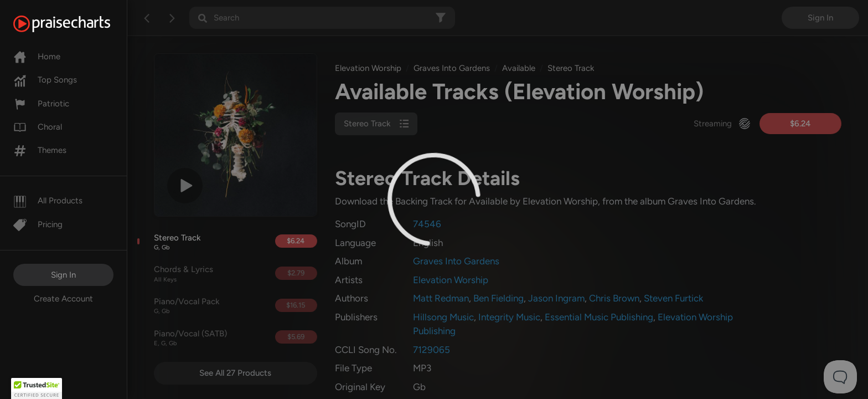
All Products (48, 201)
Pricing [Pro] (38, 224)
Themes (40, 150)
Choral (38, 127)
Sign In (63, 275)
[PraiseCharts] (76, 24)
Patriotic (41, 104)
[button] (37, 388)
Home (37, 57)
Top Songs (45, 80)
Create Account (63, 299)
